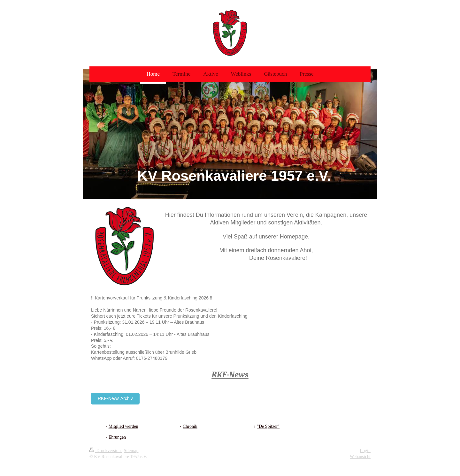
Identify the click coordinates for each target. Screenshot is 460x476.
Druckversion (106, 451)
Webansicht (360, 457)
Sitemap (131, 451)
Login (365, 451)
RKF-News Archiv (115, 398)
